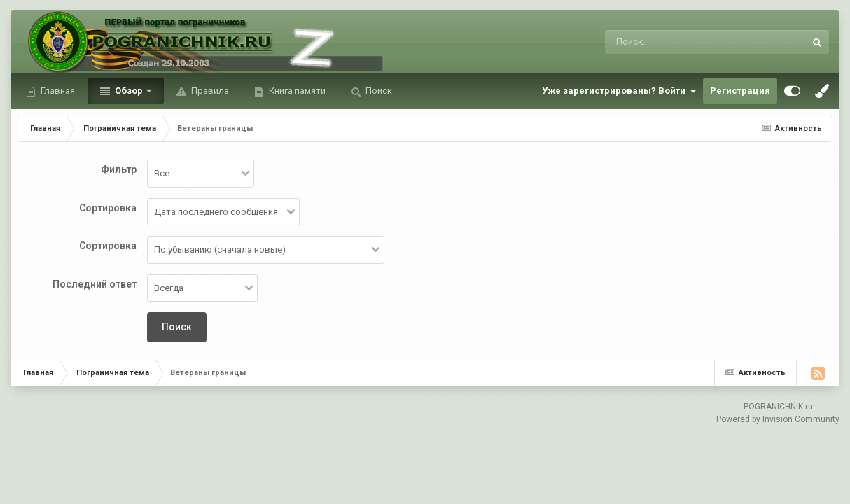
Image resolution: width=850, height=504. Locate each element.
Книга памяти (296, 91)
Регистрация (740, 91)
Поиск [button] (177, 327)
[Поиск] (679, 42)
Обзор (129, 91)
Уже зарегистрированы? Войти (619, 91)
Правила (209, 91)
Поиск (378, 91)
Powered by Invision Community (778, 419)
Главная (57, 91)
